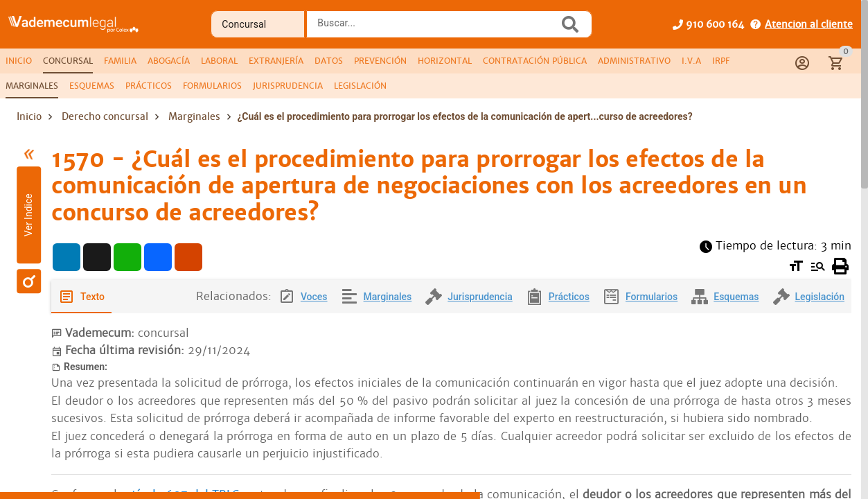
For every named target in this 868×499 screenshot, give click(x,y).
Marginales (194, 116)
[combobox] (436, 28)
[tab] (19, 61)
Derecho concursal (105, 116)
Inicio (29, 116)
